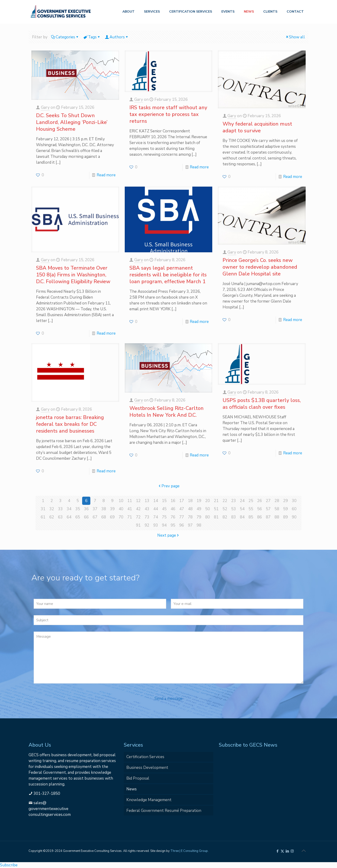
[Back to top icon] (304, 851)
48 (190, 509)
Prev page (168, 486)
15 (164, 501)
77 (182, 517)
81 (216, 517)
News (132, 789)
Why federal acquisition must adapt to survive (257, 127)
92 (147, 525)
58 (277, 509)
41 (130, 509)
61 (43, 517)
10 (121, 501)
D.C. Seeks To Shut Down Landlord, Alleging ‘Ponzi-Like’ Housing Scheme (72, 122)
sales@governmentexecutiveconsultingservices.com (50, 809)
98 (199, 525)
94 (164, 525)
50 (208, 509)
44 (156, 509)
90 (294, 517)
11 (130, 501)
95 (173, 525)
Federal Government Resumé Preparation (164, 811)
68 (104, 517)
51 (216, 509)
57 (268, 509)
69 (112, 517)
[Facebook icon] (277, 851)
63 (60, 517)
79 (199, 517)
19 (199, 501)
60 (294, 509)
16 (173, 501)
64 (69, 517)
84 (242, 517)
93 (156, 525)
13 (147, 501)
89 (286, 517)
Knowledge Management (149, 800)
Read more (106, 175)
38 (104, 509)
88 (277, 517)
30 (294, 501)
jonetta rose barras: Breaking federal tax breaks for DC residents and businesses (70, 424)
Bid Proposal (138, 778)
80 (208, 517)
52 (225, 509)
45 (164, 509)
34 (69, 509)
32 (52, 509)
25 (251, 501)
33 (60, 509)
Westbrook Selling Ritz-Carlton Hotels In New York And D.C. (167, 412)
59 (286, 509)
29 (286, 501)
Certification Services (145, 757)
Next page (169, 535)
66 (86, 517)
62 (52, 517)
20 (208, 501)
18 (190, 501)
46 (173, 509)
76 (173, 517)
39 (112, 509)
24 (242, 501)
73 (147, 517)
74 (156, 517)
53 (234, 509)
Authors (117, 37)
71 (130, 517)
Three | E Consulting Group (189, 851)
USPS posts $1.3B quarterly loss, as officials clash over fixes (262, 404)
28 (277, 501)
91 (138, 525)
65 (78, 517)
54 (242, 509)
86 (260, 517)
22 (225, 501)
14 (156, 501)
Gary (45, 107)
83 (234, 517)
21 (216, 501)
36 (86, 509)
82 (225, 517)
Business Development (147, 768)
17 (182, 501)
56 (260, 509)
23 (234, 501)
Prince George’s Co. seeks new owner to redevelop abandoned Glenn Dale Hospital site (260, 267)
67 (95, 517)
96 (182, 525)
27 (268, 501)
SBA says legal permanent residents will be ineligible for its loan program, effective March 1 (168, 275)
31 (43, 509)
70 (121, 517)
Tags (92, 37)
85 (251, 517)
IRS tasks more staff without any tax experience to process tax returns (168, 114)
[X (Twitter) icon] (282, 851)
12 (138, 501)
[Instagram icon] (292, 851)
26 (260, 501)
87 (268, 517)
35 (78, 509)
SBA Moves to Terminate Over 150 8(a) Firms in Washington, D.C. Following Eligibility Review (73, 275)
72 (138, 517)
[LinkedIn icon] (287, 851)
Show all (295, 37)
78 (190, 517)
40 (121, 509)
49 (199, 509)
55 (251, 509)
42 (138, 509)
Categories (65, 37)
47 (182, 509)
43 (147, 509)
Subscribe (9, 865)
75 (164, 517)
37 (95, 509)
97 (190, 525)
